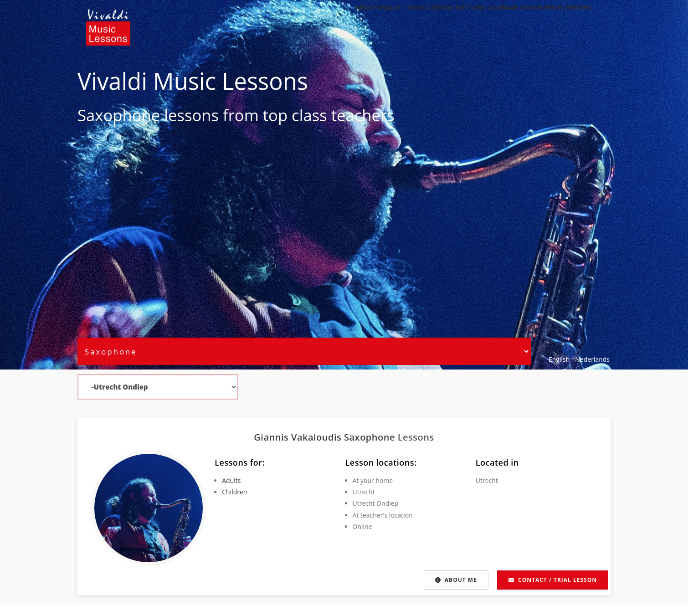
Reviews (575, 19)
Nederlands (592, 359)
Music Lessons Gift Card (427, 19)
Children (234, 492)
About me (456, 580)
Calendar (487, 19)
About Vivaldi (357, 19)
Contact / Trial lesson (553, 580)
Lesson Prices (533, 19)
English (559, 359)
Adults (231, 480)
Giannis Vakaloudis (299, 437)
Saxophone (119, 115)
